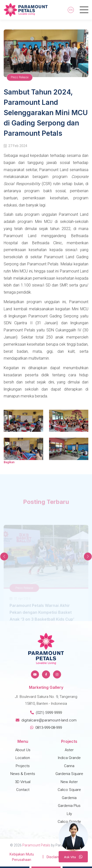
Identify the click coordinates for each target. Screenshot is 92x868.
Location (23, 758)
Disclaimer (55, 857)
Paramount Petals (36, 845)
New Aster (69, 782)
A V (73, 857)
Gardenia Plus (69, 806)
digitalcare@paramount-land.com (46, 720)
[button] (88, 556)
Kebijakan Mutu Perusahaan (22, 857)
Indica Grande (69, 758)
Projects (23, 766)
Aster (69, 750)
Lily (69, 814)
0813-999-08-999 (46, 728)
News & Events (23, 774)
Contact (23, 790)
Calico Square (69, 790)
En (71, 10)
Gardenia (69, 798)
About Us (23, 750)
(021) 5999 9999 (46, 713)
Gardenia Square (69, 774)
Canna (69, 766)
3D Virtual (23, 782)
